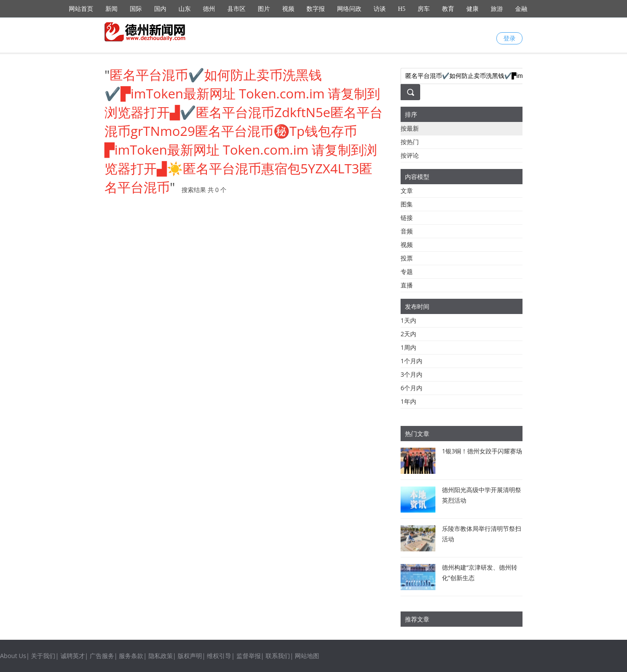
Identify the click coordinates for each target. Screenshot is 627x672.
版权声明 (190, 656)
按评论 (410, 155)
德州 (209, 9)
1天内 (408, 320)
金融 (521, 9)
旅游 (497, 9)
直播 (407, 285)
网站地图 (307, 656)
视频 (288, 9)
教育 (448, 9)
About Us (13, 656)
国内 (160, 9)
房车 (424, 9)
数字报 (316, 9)
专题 (407, 272)
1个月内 (411, 361)
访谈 (380, 9)
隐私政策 (161, 656)
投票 (407, 258)
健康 (472, 9)
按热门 (410, 142)
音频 (407, 231)
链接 (407, 218)
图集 (407, 204)
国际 (136, 9)
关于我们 (43, 656)
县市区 (236, 9)
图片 (264, 9)
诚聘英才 (73, 656)
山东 (185, 9)
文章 (407, 191)
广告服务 (102, 656)
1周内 (408, 347)
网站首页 (81, 9)
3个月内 (411, 374)
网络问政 (349, 9)
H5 (402, 9)
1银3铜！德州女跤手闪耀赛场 (482, 451)
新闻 (111, 9)
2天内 (408, 334)
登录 (509, 38)
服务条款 (131, 656)
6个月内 (411, 388)
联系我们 (278, 656)
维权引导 (219, 656)
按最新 (410, 128)
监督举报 (249, 656)
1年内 (408, 401)
